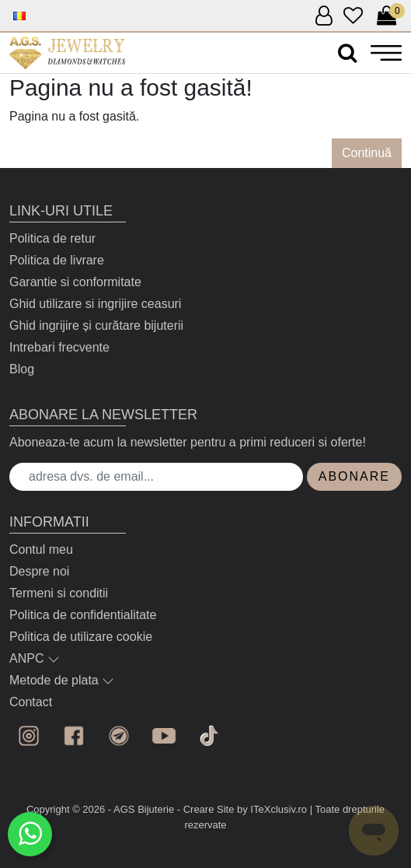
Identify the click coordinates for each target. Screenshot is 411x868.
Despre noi (39, 571)
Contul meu (41, 549)
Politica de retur (52, 238)
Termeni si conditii (59, 593)
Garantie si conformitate (75, 282)
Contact (31, 702)
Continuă (367, 153)
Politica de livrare (57, 260)
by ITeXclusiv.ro (272, 809)
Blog (22, 369)
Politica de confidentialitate (83, 615)
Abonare (354, 476)
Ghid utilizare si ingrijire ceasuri (95, 304)
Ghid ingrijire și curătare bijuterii (96, 325)
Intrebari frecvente (59, 347)
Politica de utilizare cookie (81, 637)
